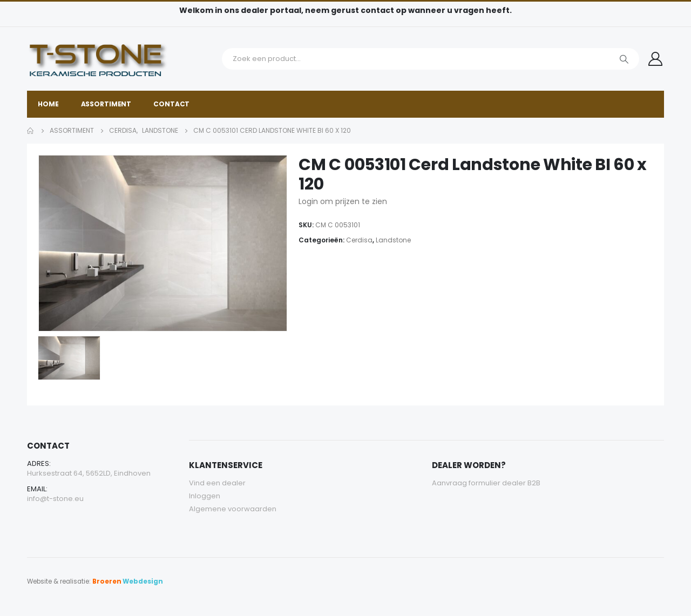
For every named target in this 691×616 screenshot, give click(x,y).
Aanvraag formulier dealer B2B (486, 483)
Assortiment (106, 104)
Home (48, 104)
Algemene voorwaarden (233, 509)
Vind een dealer (217, 483)
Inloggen (205, 496)
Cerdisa (359, 240)
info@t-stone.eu (55, 499)
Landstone (393, 240)
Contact (171, 104)
